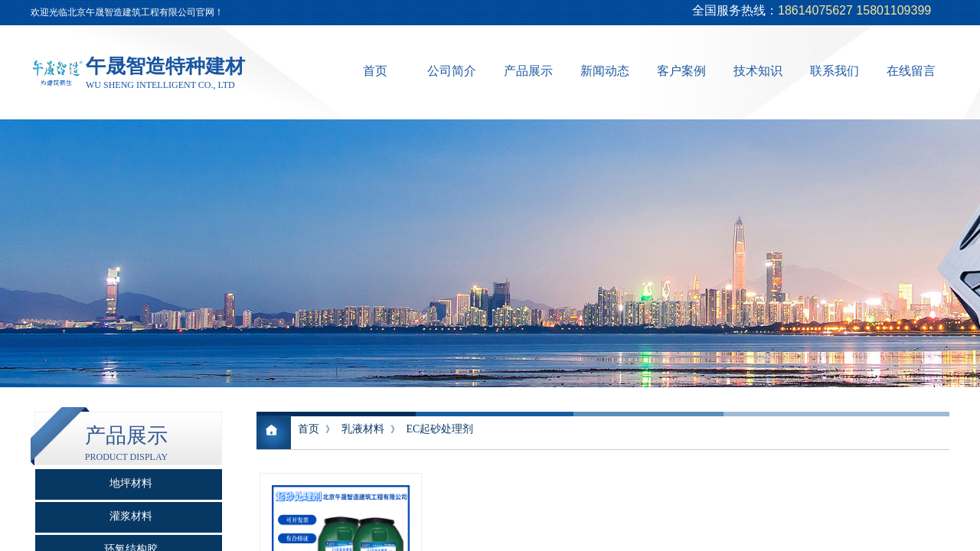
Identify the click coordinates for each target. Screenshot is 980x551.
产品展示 (528, 71)
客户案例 (681, 71)
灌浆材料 (131, 516)
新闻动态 (605, 71)
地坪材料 (131, 483)
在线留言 (911, 71)
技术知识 (758, 71)
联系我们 (835, 71)
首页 (375, 71)
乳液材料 (363, 429)
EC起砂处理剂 (439, 429)
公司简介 (452, 71)
